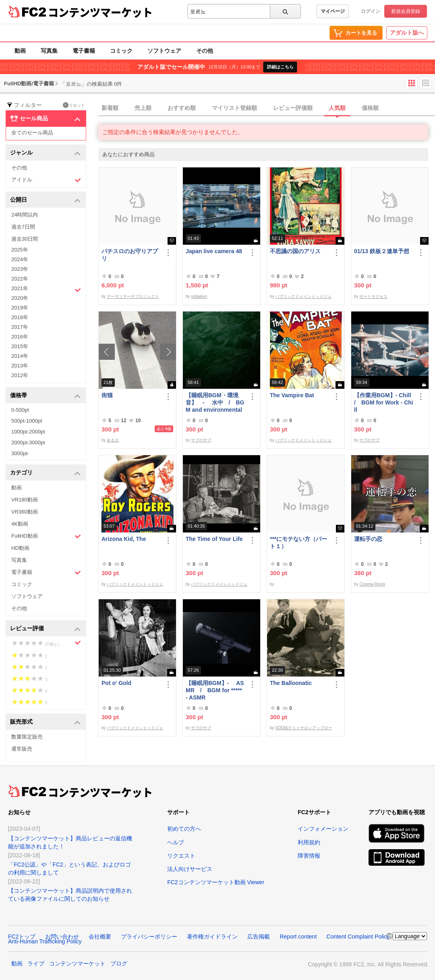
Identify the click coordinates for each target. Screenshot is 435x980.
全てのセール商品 (32, 133)
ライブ (36, 963)
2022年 (20, 279)
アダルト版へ (407, 33)
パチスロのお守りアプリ (130, 255)
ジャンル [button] (45, 153)
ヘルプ (176, 842)
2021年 (46, 289)
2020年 (20, 298)
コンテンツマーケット (100, 12)
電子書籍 (84, 51)
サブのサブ (201, 440)
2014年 (20, 356)
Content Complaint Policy (358, 937)
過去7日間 (23, 227)
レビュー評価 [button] (45, 629)
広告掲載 (259, 937)
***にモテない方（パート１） (298, 543)
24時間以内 (25, 215)
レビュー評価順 (293, 108)
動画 (20, 51)
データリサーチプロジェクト (133, 296)
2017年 (20, 327)
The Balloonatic (291, 683)
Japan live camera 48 (214, 251)
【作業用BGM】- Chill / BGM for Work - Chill (384, 402)
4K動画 (20, 524)
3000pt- (20, 453)
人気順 (337, 108)
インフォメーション (323, 829)
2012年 (20, 375)
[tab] (267, 108)
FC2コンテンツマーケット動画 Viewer (216, 882)
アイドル (46, 180)
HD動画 (20, 548)
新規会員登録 (406, 11)
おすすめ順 (182, 108)
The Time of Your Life (214, 539)
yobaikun (199, 296)
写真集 (49, 51)
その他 (205, 51)
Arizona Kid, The (124, 539)
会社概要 (100, 937)
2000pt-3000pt (28, 443)
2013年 (20, 366)
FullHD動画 (46, 536)
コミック (121, 51)
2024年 (20, 259)
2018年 (20, 317)
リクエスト (181, 856)
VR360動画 (25, 512)
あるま (113, 440)
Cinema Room (372, 584)
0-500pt (20, 410)
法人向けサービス (190, 869)
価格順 (370, 108)
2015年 (20, 346)
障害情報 (309, 856)
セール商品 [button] (45, 119)
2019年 (20, 308)
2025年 (20, 250)
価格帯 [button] (45, 396)
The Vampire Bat (292, 395)
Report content (298, 937)
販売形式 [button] (45, 722)
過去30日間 (25, 239)
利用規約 (309, 842)
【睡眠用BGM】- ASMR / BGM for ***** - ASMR (215, 690)
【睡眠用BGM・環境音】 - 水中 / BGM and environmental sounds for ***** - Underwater (215, 403)
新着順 (110, 108)
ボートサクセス (373, 296)
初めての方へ (184, 829)
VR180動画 (25, 500)
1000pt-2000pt (28, 432)
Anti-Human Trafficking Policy (45, 941)
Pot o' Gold (116, 683)
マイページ (333, 11)
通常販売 (22, 749)
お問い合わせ (62, 937)
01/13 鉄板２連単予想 (382, 251)
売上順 (143, 108)
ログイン (371, 11)
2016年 (20, 337)
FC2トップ (22, 937)
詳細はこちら (280, 67)
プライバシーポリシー (149, 937)
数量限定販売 (27, 737)
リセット (74, 105)
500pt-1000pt (27, 421)
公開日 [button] (45, 200)
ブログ (119, 963)
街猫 (107, 395)
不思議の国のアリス (295, 251)
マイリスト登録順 (234, 108)
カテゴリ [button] (45, 473)
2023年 (20, 269)
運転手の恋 (368, 539)
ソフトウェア (164, 51)
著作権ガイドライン (212, 937)
